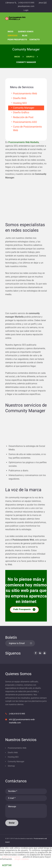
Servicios (13, 36)
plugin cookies (22, 859)
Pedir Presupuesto (22, 609)
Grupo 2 (30, 57)
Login (26, 10)
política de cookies (11, 857)
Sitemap (11, 766)
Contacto (35, 40)
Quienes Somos (26, 32)
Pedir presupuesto (17, 40)
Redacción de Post (23, 117)
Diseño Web (20, 98)
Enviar (12, 823)
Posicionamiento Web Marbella (24, 142)
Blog (25, 36)
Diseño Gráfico (21, 112)
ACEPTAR (7, 865)
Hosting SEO (20, 103)
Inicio (10, 32)
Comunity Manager (24, 108)
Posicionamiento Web (25, 94)
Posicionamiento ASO (25, 122)
